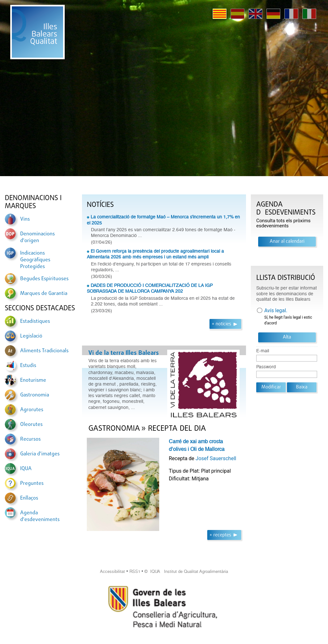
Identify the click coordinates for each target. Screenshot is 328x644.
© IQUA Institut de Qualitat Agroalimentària (186, 571)
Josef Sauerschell (216, 458)
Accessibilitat (112, 571)
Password (266, 367)
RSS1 (135, 571)
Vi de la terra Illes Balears (124, 353)
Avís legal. (276, 310)
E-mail (263, 351)
